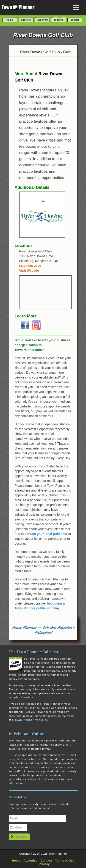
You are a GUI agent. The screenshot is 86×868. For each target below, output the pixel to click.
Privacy (44, 864)
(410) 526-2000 (30, 266)
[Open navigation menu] (76, 7)
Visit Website (29, 271)
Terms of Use (65, 861)
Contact (46, 861)
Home (16, 861)
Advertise (30, 861)
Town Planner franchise (31, 720)
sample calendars (21, 697)
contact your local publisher (46, 534)
